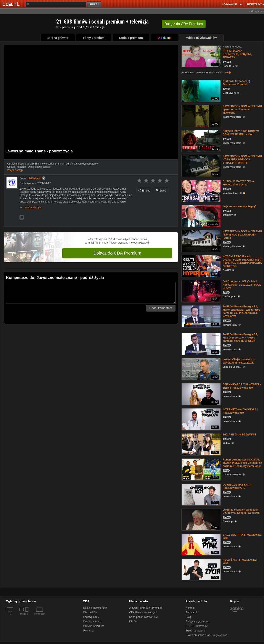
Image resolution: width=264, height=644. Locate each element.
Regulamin (192, 612)
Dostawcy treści (92, 622)
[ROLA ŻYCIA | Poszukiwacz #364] (201, 569)
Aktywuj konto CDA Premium (146, 608)
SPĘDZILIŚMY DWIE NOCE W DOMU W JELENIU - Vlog (241, 133)
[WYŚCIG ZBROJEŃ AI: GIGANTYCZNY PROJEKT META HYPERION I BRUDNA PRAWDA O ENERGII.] (201, 266)
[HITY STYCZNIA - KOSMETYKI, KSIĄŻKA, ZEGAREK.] (201, 56)
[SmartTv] (27, 616)
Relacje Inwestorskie (95, 608)
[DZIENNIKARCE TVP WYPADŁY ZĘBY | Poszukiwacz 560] (201, 394)
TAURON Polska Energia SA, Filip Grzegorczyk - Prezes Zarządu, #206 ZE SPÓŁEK (240, 338)
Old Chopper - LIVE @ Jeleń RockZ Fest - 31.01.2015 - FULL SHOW (242, 285)
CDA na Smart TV (94, 626)
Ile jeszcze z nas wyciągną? (240, 206)
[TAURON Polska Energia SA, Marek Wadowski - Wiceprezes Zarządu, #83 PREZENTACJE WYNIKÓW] (201, 316)
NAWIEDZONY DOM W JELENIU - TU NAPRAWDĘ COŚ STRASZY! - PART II (242, 160)
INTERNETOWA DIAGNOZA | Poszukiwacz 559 (240, 411)
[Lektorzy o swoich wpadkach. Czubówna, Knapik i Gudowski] (201, 519)
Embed (144, 191)
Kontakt (190, 608)
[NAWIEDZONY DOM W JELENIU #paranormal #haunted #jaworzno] (201, 116)
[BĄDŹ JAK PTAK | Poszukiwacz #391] (201, 544)
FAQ (188, 617)
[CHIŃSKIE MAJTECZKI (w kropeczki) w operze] (201, 191)
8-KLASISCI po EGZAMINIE (239, 435)
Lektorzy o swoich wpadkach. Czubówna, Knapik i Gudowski (241, 511)
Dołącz (184, 24)
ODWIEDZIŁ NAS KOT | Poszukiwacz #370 (237, 486)
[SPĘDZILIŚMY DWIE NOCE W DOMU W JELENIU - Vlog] (201, 141)
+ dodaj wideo (257, 11)
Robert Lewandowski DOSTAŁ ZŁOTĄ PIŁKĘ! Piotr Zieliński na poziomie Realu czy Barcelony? (242, 463)
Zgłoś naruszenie (196, 631)
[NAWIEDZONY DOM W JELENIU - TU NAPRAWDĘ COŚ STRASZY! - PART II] (201, 166)
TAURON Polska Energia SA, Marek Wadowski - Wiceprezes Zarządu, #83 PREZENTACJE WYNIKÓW (241, 311)
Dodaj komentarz (161, 308)
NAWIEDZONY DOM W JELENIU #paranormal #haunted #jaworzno (242, 109)
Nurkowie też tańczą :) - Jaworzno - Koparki (237, 83)
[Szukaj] (56, 4)
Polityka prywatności (197, 622)
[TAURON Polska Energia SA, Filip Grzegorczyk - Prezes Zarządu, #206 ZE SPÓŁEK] (201, 344)
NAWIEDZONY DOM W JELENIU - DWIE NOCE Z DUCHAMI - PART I (242, 235)
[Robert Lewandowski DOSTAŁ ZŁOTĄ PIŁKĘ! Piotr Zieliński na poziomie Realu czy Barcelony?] (201, 469)
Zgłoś (161, 191)
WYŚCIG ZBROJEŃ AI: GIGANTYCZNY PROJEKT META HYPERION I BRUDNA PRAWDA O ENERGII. (242, 261)
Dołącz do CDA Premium (117, 253)
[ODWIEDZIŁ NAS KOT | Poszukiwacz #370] (201, 494)
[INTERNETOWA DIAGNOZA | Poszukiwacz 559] (201, 419)
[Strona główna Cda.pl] (12, 4)
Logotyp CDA (91, 617)
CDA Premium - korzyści (143, 612)
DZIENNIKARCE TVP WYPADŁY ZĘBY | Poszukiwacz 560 (242, 386)
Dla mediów (90, 612)
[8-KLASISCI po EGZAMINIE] (201, 444)
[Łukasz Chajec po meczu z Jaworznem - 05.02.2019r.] (201, 369)
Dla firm (134, 622)
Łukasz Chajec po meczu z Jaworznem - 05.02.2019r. (239, 361)
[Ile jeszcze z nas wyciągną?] (201, 216)
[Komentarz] (91, 293)
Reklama (88, 631)
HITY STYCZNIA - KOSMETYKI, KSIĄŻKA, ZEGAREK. (237, 54)
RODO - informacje (197, 626)
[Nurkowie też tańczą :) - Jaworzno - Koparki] (201, 91)
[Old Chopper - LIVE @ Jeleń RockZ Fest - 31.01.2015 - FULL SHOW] (201, 291)
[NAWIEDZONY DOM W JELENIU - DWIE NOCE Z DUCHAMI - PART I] (201, 241)
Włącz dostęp (15, 170)
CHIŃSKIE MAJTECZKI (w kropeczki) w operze (238, 183)
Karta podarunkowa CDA (144, 617)
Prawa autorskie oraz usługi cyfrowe (206, 635)
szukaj (94, 4)
